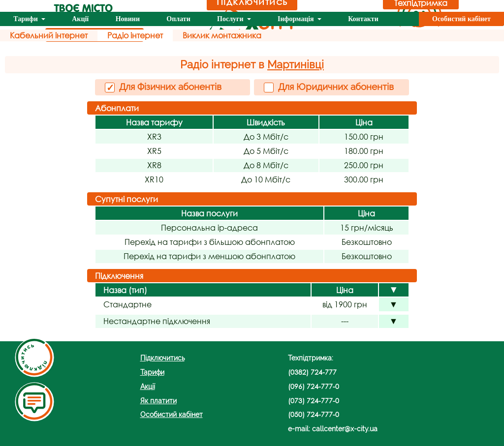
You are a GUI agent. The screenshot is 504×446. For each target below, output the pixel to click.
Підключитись (162, 358)
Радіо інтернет (135, 35)
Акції (80, 19)
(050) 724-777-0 (314, 414)
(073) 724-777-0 (314, 401)
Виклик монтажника (222, 35)
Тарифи (26, 19)
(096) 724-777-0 (314, 386)
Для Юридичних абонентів (329, 87)
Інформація (297, 19)
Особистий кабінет (461, 19)
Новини (128, 19)
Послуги (231, 19)
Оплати (178, 19)
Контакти (363, 19)
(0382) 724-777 (312, 372)
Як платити (158, 401)
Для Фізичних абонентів (163, 87)
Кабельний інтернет (49, 35)
